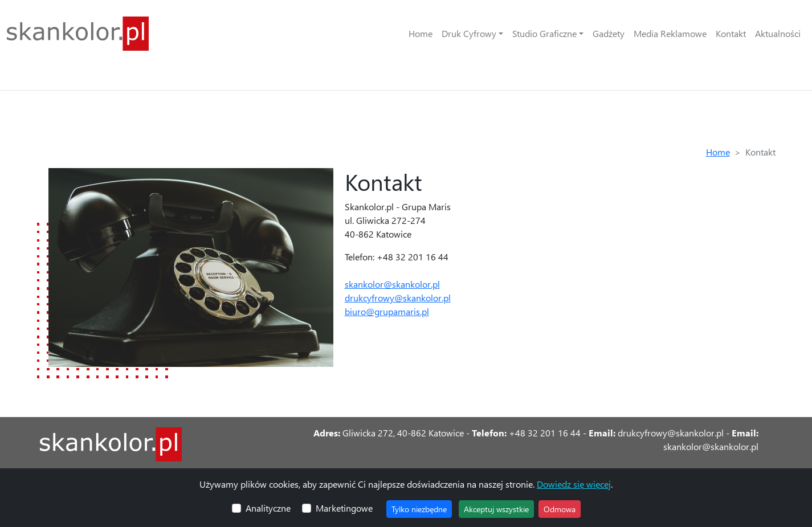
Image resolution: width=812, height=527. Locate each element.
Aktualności (778, 33)
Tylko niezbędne (419, 509)
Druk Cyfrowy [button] (469, 33)
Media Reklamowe (670, 33)
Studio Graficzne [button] (544, 33)
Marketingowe (344, 508)
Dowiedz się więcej (574, 484)
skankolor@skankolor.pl (392, 284)
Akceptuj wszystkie (496, 509)
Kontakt (731, 33)
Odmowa (560, 509)
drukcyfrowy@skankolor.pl (398, 298)
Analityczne (268, 508)
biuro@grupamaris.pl (387, 311)
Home (421, 33)
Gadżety (609, 33)
